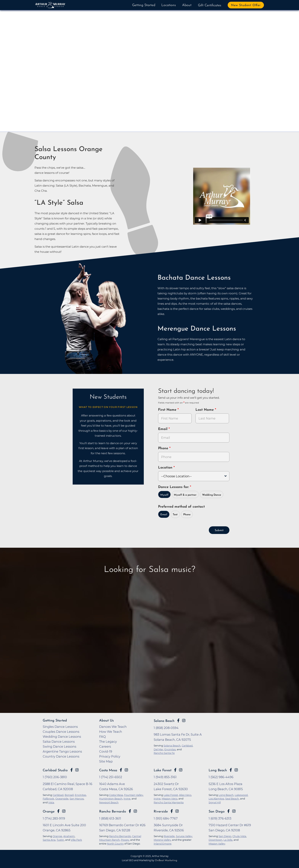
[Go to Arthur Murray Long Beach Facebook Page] (231, 770)
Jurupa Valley (184, 836)
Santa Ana (49, 839)
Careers (105, 746)
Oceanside (62, 798)
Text (175, 514)
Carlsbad (58, 795)
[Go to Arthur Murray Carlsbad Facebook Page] (72, 770)
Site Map (106, 761)
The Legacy (108, 741)
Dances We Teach (113, 726)
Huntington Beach (111, 798)
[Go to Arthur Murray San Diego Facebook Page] (228, 811)
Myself (164, 495)
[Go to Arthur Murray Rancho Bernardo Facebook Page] (130, 811)
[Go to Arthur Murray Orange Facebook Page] (58, 811)
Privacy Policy (110, 756)
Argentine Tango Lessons (62, 751)
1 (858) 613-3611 (110, 818)
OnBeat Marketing (166, 860)
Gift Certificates (210, 5)
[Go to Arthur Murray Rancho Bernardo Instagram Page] (135, 811)
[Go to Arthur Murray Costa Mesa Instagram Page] (126, 770)
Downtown (215, 839)
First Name (168, 410)
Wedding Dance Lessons (62, 736)
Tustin (60, 839)
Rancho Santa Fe (164, 753)
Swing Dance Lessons (59, 746)
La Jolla (228, 839)
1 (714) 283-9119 (54, 818)
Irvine (127, 798)
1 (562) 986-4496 (221, 777)
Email (163, 429)
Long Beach (218, 770)
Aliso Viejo (185, 795)
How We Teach (111, 731)
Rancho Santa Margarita (169, 802)
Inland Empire (163, 843)
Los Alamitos (216, 798)
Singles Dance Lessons (60, 726)
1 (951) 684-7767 (166, 818)
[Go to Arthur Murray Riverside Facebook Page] (172, 811)
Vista (51, 802)
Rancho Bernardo (113, 811)
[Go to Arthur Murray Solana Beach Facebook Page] (178, 720)
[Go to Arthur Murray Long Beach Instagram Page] (236, 770)
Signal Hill (215, 802)
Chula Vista (239, 836)
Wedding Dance (212, 495)
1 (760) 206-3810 (55, 777)
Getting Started (144, 5)
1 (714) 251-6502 (111, 777)
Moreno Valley (162, 839)
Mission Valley (217, 843)
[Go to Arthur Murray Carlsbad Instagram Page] (77, 770)
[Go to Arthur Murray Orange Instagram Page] (64, 811)
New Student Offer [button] (246, 5)
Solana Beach (164, 721)
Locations (169, 5)
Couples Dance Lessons (61, 731)
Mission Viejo (170, 798)
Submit (219, 530)
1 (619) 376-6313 (220, 818)
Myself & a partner (185, 495)
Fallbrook (48, 798)
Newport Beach (109, 802)
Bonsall (69, 795)
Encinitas (80, 795)
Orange (49, 811)
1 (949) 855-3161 (165, 777)
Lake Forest (163, 770)
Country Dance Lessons (61, 756)
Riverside (161, 811)
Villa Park (76, 839)
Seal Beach (232, 798)
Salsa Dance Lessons (59, 741)
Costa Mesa (108, 770)
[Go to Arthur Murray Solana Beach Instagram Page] (184, 720)
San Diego (217, 811)
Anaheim (69, 836)
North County (115, 843)
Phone (164, 448)
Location (166, 468)
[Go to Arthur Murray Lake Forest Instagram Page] (181, 770)
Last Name (205, 410)
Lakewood (241, 795)
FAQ (102, 736)
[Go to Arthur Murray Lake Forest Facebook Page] (175, 770)
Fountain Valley (134, 795)
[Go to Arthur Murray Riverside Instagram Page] (177, 811)
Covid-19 (106, 751)
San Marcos (77, 798)
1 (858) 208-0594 (166, 727)
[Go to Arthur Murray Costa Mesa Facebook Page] (121, 770)
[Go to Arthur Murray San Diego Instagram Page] (234, 811)
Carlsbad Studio (55, 770)
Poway (125, 839)
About (187, 5)
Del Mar (158, 749)
